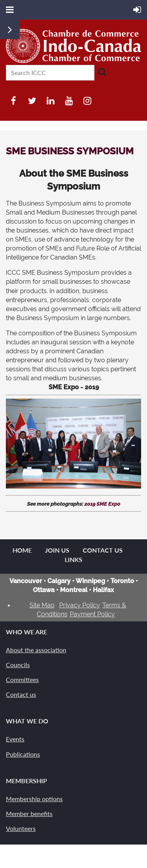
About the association (36, 650)
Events (15, 739)
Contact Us (103, 550)
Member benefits (29, 813)
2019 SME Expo (102, 504)
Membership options (34, 799)
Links (73, 559)
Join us (57, 550)
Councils (18, 665)
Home (22, 550)
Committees (22, 679)
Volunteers (21, 828)
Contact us (21, 694)
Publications (23, 754)
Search (102, 72)
